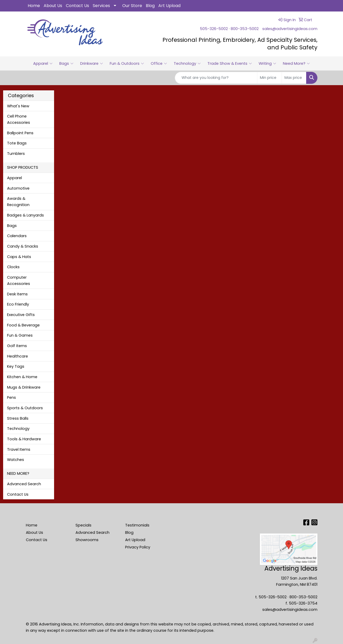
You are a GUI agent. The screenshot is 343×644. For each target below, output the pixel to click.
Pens (11, 397)
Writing (267, 63)
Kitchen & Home (22, 377)
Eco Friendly (18, 304)
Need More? (296, 63)
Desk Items (17, 294)
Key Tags (16, 366)
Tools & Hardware (24, 439)
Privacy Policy (138, 547)
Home (34, 6)
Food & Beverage (23, 325)
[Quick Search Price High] (294, 78)
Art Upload (169, 6)
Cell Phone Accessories (19, 119)
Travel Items (19, 449)
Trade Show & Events (230, 63)
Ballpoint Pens (20, 133)
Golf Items (17, 346)
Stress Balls (18, 418)
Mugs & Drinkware (24, 387)
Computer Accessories (19, 280)
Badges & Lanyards (25, 215)
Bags (66, 63)
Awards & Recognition (18, 202)
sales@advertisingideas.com (290, 29)
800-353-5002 (245, 29)
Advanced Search (24, 484)
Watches (16, 460)
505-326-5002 (214, 29)
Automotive (18, 188)
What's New (18, 106)
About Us (53, 6)
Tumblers (16, 154)
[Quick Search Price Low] (269, 78)
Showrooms (87, 540)
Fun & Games (20, 335)
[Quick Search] (216, 78)
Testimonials (137, 525)
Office (159, 63)
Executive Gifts (21, 315)
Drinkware (92, 63)
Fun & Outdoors (127, 63)
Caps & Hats (19, 257)
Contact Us (77, 6)
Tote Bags (17, 143)
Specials (83, 525)
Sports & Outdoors (25, 408)
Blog (150, 6)
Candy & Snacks (23, 246)
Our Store (132, 6)
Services (101, 6)
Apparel (43, 63)
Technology (187, 63)
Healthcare (18, 356)
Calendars (17, 236)
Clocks (13, 267)
